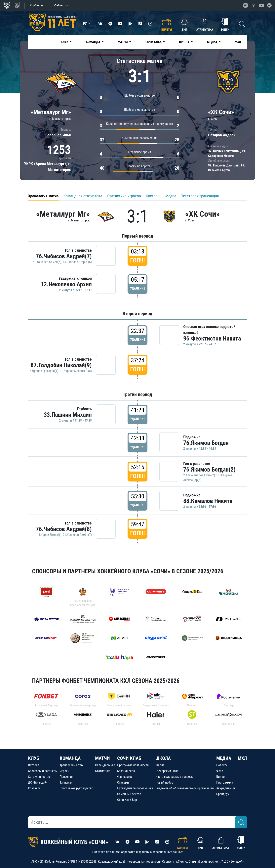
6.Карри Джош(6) (50, 535)
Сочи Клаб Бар (127, 800)
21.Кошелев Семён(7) (77, 535)
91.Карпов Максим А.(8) (76, 371)
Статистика (103, 771)
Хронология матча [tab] (43, 196)
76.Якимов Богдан (206, 443)
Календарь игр (105, 765)
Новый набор (164, 782)
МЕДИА (224, 758)
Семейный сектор (129, 794)
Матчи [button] (123, 42)
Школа (160, 765)
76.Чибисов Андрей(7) (64, 256)
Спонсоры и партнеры (43, 771)
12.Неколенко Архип (66, 284)
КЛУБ (34, 758)
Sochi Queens (126, 771)
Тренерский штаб (71, 765)
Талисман (66, 782)
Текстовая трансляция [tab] (200, 196)
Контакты (35, 788)
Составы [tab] (153, 196)
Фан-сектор (125, 777)
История (34, 765)
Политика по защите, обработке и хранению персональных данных (137, 852)
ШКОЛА (163, 758)
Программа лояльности (133, 765)
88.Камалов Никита (208, 501)
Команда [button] (94, 42)
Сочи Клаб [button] (154, 42)
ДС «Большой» (38, 782)
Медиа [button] (213, 42)
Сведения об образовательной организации (185, 788)
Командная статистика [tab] (83, 196)
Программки (225, 782)
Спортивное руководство (76, 788)
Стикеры (123, 782)
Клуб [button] (65, 42)
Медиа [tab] (171, 196)
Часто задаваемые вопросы (174, 777)
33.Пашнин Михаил (68, 415)
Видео (220, 777)
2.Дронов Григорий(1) (44, 371)
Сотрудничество (39, 777)
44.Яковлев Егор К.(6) (77, 262)
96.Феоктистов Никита (212, 338)
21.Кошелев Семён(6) (47, 262)
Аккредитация (226, 788)
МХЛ (238, 42)
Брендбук (223, 794)
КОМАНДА (70, 758)
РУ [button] (85, 24)
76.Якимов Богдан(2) (209, 469)
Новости (222, 765)
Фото (220, 771)
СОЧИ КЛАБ (129, 758)
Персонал (66, 777)
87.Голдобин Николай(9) (61, 365)
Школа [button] (185, 42)
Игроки (64, 771)
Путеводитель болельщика (135, 788)
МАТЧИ (102, 758)
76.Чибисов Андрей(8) (64, 529)
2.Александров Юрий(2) (199, 475)
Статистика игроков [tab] (124, 196)
